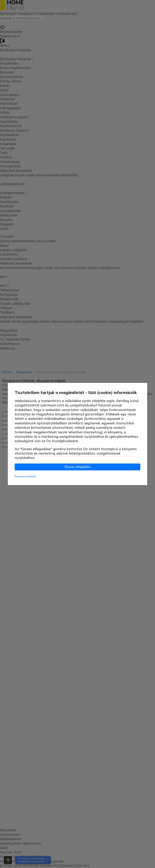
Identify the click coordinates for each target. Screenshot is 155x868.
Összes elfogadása (77, 467)
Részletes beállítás (25, 476)
